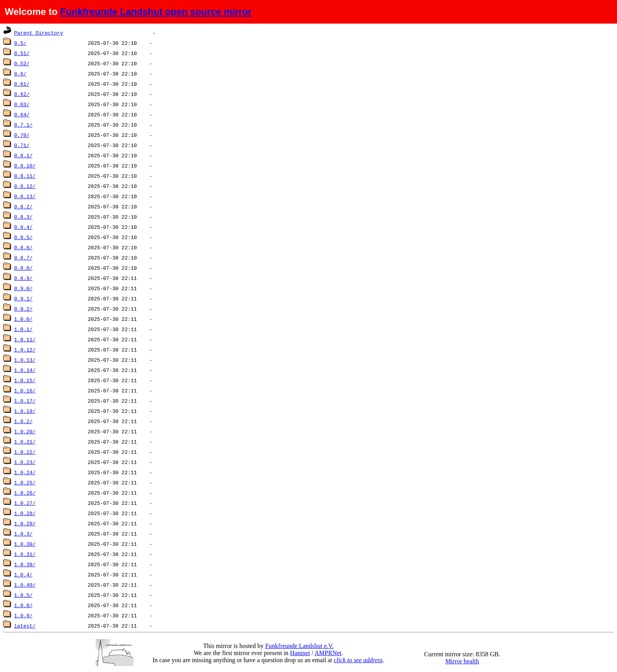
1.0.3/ (23, 534)
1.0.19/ (25, 411)
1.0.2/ (23, 421)
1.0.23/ (25, 462)
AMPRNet (328, 653)
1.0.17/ (25, 401)
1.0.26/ (25, 493)
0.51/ (22, 53)
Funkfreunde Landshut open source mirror (156, 12)
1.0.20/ (25, 431)
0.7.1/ (23, 125)
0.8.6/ (23, 247)
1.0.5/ (23, 595)
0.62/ (22, 94)
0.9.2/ (23, 309)
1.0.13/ (25, 360)
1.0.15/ (25, 380)
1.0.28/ (25, 513)
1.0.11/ (25, 339)
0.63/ (22, 104)
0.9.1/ (23, 298)
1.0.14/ (25, 370)
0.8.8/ (23, 268)
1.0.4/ (23, 574)
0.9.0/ (23, 288)
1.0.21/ (25, 442)
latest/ (25, 626)
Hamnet (300, 653)
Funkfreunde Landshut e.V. (299, 646)
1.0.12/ (25, 350)
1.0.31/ (25, 554)
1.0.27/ (25, 503)
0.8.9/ (23, 278)
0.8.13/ (25, 196)
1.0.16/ (25, 390)
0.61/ (22, 84)
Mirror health (462, 661)
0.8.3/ (23, 217)
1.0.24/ (25, 472)
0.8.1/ (23, 155)
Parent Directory (39, 33)
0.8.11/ (25, 176)
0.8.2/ (23, 206)
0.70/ (22, 135)
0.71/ (22, 145)
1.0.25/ (25, 482)
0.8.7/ (23, 258)
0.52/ (22, 63)
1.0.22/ (25, 452)
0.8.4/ (23, 227)
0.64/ (22, 114)
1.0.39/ (25, 564)
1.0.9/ (23, 615)
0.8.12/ (25, 186)
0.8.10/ (25, 166)
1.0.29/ (25, 523)
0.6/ (20, 74)
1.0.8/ (23, 605)
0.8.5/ (23, 237)
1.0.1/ (23, 329)
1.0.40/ (25, 585)
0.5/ (20, 43)
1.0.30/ (25, 544)
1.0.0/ (23, 319)
